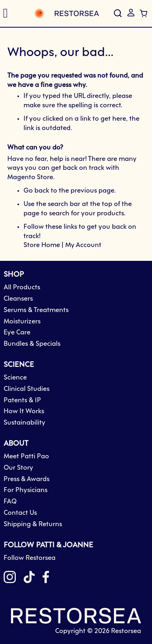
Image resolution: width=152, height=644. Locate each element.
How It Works (24, 411)
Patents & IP (22, 400)
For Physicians (26, 490)
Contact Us (20, 513)
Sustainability (25, 423)
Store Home (42, 245)
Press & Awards (27, 479)
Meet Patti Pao (26, 456)
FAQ (10, 502)
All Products (22, 287)
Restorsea (126, 631)
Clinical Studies (27, 389)
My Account (83, 245)
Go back (36, 191)
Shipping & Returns (33, 524)
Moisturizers (22, 322)
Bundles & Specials (32, 344)
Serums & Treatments (36, 310)
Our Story (18, 468)
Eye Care (17, 333)
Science (15, 378)
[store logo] (57, 13)
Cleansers (18, 299)
